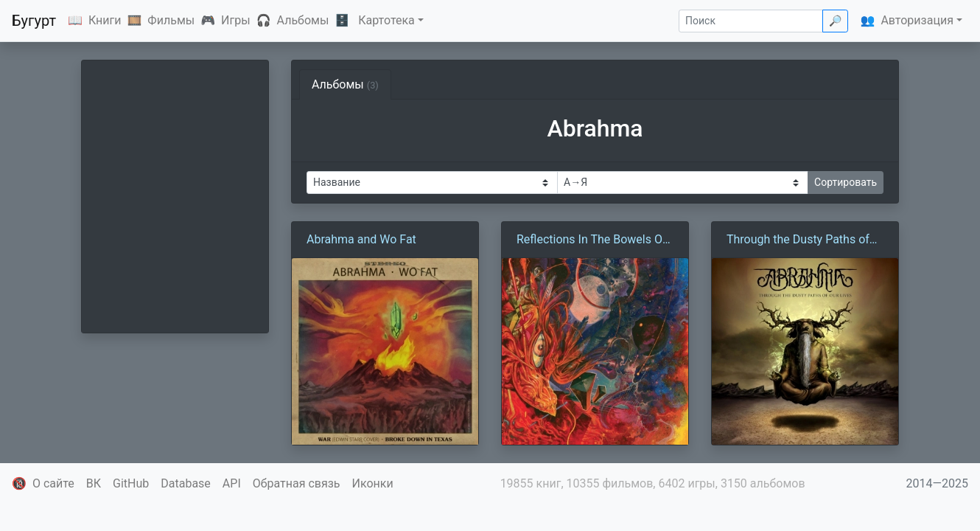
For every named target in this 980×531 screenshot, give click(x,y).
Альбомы (303, 20)
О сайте (53, 483)
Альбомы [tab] (345, 84)
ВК (94, 483)
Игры (236, 20)
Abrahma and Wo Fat (361, 239)
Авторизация (917, 20)
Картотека (386, 20)
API (232, 483)
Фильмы (171, 20)
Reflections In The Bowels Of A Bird (592, 240)
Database (186, 483)
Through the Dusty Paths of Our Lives (798, 240)
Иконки (373, 483)
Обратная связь (297, 483)
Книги (105, 20)
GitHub (131, 483)
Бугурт (34, 21)
